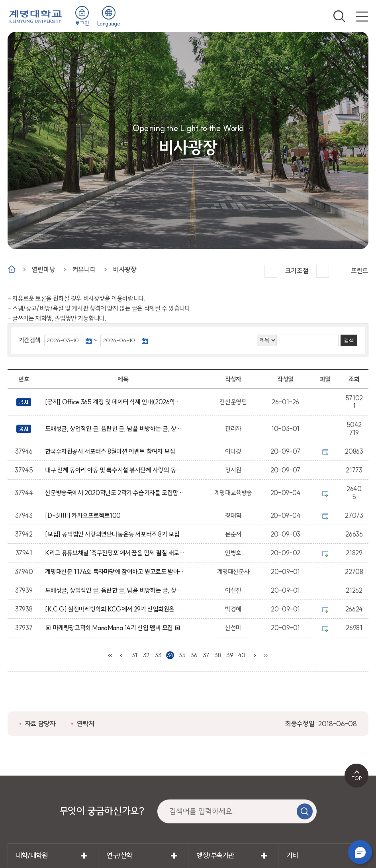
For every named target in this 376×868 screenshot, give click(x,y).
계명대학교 (35, 16)
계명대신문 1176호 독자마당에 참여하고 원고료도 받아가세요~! (115, 572)
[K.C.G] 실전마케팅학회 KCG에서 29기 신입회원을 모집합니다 (115, 609)
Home (12, 269)
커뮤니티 (84, 269)
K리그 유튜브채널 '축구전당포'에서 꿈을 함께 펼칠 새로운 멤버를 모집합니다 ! (115, 553)
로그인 (82, 24)
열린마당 (43, 269)
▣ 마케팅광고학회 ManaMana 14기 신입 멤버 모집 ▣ (114, 628)
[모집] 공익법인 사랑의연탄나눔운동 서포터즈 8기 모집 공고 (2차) (115, 534)
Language (109, 24)
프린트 (360, 271)
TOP (357, 778)
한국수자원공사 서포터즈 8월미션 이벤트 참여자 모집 (111, 451)
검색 (339, 16)
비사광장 (125, 269)
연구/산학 (119, 855)
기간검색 (29, 340)
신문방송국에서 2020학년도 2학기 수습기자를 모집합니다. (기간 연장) (115, 493)
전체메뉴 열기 (362, 16)
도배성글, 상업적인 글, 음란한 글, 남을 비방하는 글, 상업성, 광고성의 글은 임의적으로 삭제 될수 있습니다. (115, 429)
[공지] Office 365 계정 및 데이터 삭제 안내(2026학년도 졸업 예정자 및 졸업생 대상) (115, 402)
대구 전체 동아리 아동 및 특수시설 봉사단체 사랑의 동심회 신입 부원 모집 (115, 470)
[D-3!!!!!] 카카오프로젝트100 (84, 515)
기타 (292, 855)
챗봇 (360, 852)
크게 (271, 271)
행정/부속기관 (215, 855)
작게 (323, 271)
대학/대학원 (32, 855)
